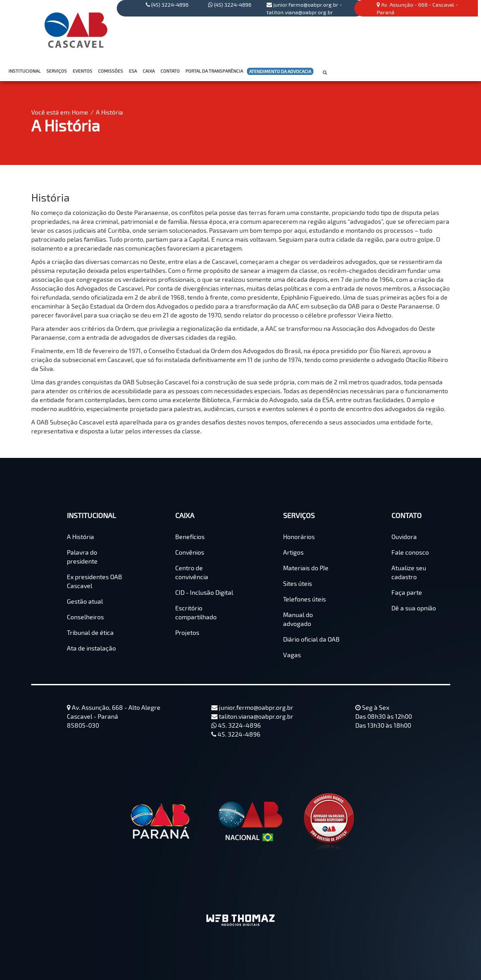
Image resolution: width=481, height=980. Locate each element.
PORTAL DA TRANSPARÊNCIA (215, 71)
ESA (133, 71)
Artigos (293, 552)
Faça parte (407, 592)
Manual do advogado (298, 619)
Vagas (292, 655)
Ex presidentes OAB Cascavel (95, 581)
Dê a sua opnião (414, 608)
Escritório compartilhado (196, 612)
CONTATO (171, 71)
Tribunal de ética (90, 632)
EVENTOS (82, 71)
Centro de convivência (192, 572)
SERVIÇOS (58, 71)
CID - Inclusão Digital (204, 592)
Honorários (299, 537)
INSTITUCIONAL (25, 71)
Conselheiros (85, 617)
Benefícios (190, 537)
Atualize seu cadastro (409, 572)
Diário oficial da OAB (311, 639)
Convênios (190, 552)
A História (109, 112)
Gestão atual (85, 601)
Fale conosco (410, 552)
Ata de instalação (91, 648)
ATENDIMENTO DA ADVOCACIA (280, 72)
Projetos (187, 632)
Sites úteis (298, 583)
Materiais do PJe (306, 568)
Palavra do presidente (82, 557)
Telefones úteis (304, 599)
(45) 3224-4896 (230, 4)
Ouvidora (404, 537)
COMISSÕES (111, 71)
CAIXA (150, 71)
